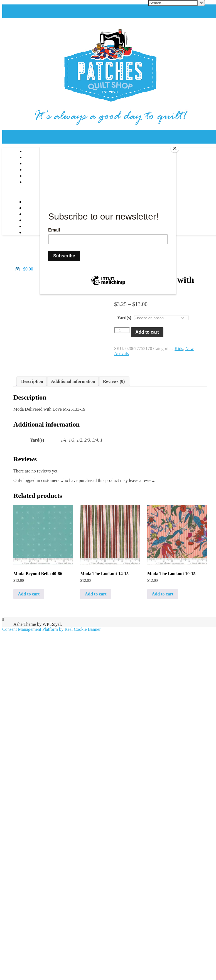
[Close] (175, 148)
